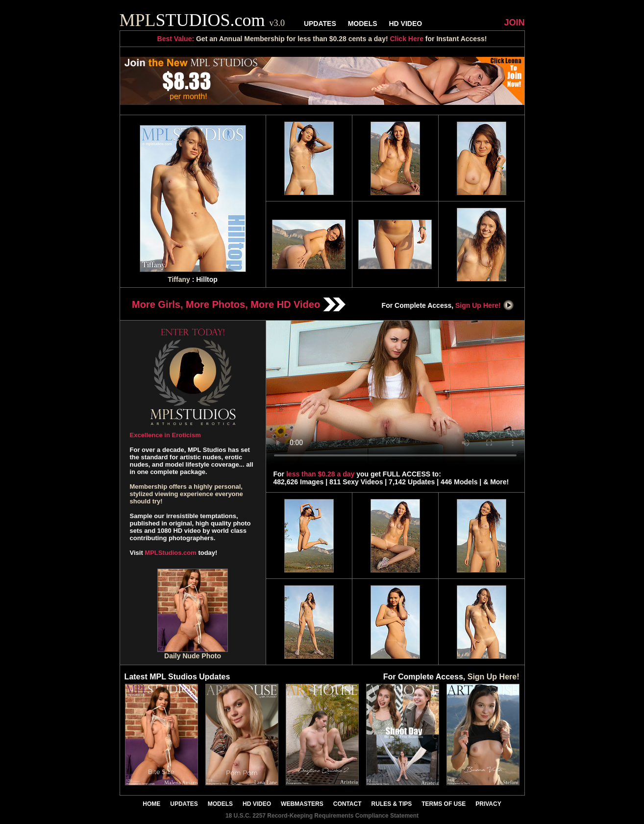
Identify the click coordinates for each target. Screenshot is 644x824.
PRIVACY (488, 804)
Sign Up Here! (485, 305)
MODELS (363, 24)
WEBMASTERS (302, 804)
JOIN (514, 23)
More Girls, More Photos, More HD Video (239, 304)
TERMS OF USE (444, 804)
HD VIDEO (405, 24)
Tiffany (179, 279)
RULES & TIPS (392, 804)
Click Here (406, 39)
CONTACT (347, 804)
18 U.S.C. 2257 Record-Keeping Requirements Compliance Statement (322, 816)
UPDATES (320, 24)
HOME (151, 804)
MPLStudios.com (170, 553)
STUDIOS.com (202, 20)
